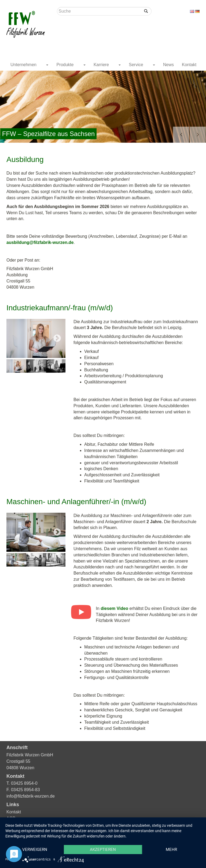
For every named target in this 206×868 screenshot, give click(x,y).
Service (137, 65)
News (168, 65)
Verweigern (35, 850)
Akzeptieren (103, 850)
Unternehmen (24, 65)
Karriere (102, 65)
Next (57, 338)
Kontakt (189, 65)
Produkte (65, 65)
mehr (171, 850)
